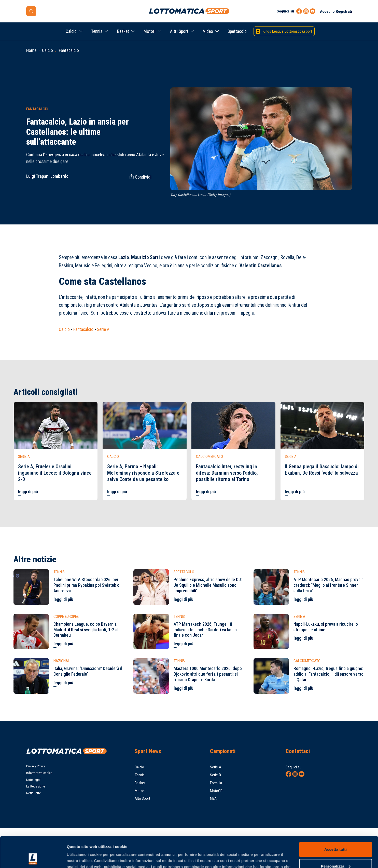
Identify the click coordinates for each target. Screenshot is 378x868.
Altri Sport (179, 31)
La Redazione (36, 786)
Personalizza (336, 837)
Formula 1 (218, 783)
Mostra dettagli (80, 858)
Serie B (215, 775)
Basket (123, 31)
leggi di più (28, 492)
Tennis (97, 31)
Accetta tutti (335, 820)
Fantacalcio (69, 50)
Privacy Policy (36, 766)
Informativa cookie (39, 773)
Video (208, 31)
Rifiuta (335, 854)
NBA (213, 798)
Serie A (103, 329)
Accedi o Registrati (336, 11)
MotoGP (216, 791)
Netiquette (34, 793)
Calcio (71, 31)
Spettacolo (237, 31)
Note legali (34, 780)
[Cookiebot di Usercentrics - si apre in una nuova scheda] (33, 858)
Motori (150, 31)
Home (31, 50)
